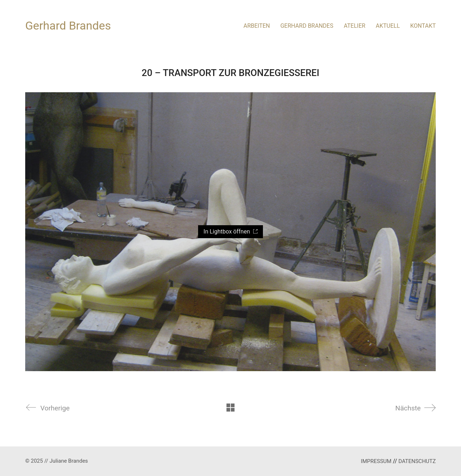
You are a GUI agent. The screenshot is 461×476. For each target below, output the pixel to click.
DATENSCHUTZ (417, 461)
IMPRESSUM (376, 461)
